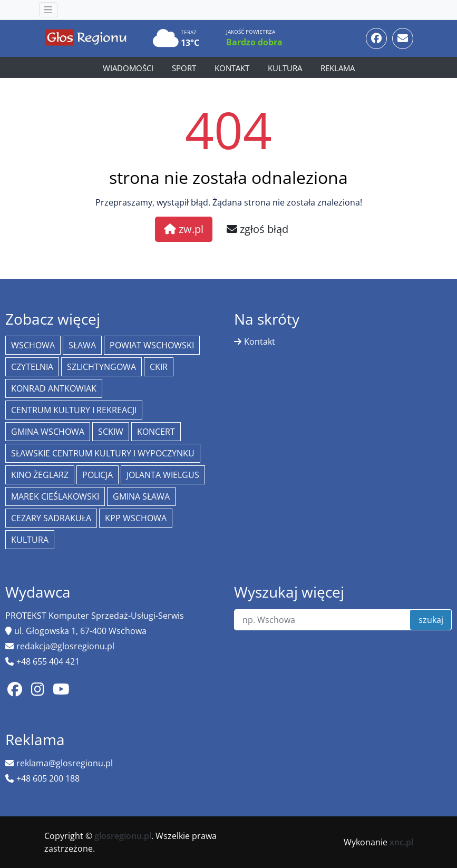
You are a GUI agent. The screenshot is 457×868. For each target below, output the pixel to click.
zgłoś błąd (257, 229)
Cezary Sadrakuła (51, 518)
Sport (184, 68)
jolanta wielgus (163, 475)
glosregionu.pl (123, 836)
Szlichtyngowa (101, 367)
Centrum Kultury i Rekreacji (74, 410)
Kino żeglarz (40, 475)
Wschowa (33, 345)
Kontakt (232, 68)
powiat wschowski (152, 345)
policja (98, 475)
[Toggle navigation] (48, 10)
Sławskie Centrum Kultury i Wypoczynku (103, 453)
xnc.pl (401, 842)
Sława (82, 345)
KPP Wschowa (136, 518)
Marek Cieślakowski (55, 496)
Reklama (338, 68)
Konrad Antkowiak (54, 388)
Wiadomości (128, 68)
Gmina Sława (141, 496)
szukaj (431, 620)
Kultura (285, 68)
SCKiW (111, 432)
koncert (156, 432)
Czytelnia (32, 367)
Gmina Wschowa (48, 432)
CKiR (159, 367)
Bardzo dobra (254, 42)
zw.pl (184, 229)
